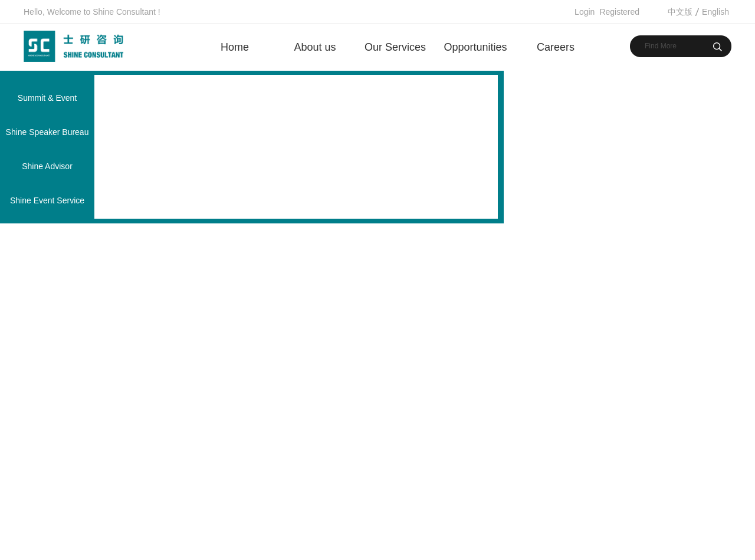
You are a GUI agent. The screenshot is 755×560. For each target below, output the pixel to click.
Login (585, 12)
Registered (619, 12)
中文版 (680, 12)
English (715, 12)
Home (235, 47)
